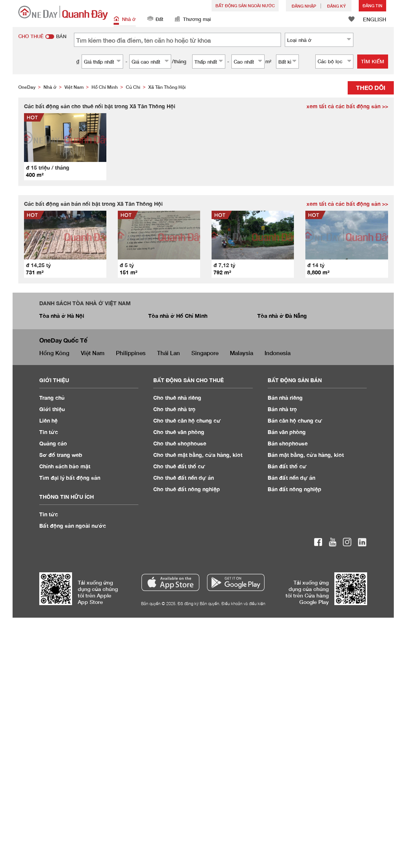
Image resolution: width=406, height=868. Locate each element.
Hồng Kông (54, 353)
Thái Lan (168, 353)
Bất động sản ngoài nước (245, 6)
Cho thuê (177, 398)
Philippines (131, 353)
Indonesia (278, 353)
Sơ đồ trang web (61, 455)
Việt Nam (93, 353)
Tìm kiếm (373, 61)
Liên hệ (48, 420)
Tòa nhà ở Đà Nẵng (282, 316)
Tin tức (49, 432)
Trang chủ (52, 398)
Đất (155, 20)
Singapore (205, 353)
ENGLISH (375, 19)
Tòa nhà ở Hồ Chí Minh (178, 316)
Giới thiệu (52, 409)
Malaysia (242, 353)
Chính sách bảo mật (65, 466)
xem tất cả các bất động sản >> (347, 106)
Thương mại (193, 20)
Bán (285, 398)
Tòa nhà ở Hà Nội (62, 316)
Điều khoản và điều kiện (243, 603)
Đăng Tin (372, 6)
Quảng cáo (53, 443)
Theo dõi (371, 87)
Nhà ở (125, 20)
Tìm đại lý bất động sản (70, 478)
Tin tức (49, 514)
